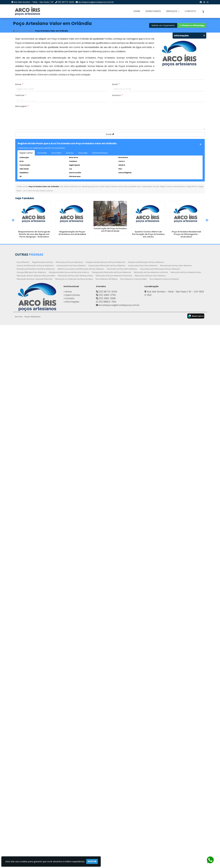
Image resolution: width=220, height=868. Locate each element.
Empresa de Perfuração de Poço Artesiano (146, 805)
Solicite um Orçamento (163, 25)
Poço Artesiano (23, 805)
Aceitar (92, 861)
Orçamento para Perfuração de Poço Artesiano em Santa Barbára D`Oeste (31, 426)
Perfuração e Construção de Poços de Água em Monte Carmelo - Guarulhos (31, 520)
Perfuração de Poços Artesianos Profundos (114, 819)
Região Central (26, 153)
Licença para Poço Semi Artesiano (143, 809)
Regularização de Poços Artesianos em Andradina (31, 262)
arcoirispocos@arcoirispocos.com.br (96, 2)
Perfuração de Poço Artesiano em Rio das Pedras (31, 781)
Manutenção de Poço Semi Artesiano (176, 809)
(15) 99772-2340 (66, 2)
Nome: (19, 84)
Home (137, 11)
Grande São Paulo (100, 153)
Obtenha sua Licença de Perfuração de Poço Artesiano (81, 812)
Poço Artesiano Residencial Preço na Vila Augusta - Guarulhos (31, 360)
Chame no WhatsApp (192, 25)
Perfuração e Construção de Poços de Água (74, 822)
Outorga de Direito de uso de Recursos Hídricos (69, 815)
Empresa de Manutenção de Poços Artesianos (106, 805)
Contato (190, 11)
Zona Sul (70, 153)
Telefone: (21, 95)
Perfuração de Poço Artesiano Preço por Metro (36, 819)
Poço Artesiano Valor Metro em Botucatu (31, 584)
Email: (116, 84)
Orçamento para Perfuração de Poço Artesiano (160, 812)
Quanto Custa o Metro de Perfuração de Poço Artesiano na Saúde (31, 619)
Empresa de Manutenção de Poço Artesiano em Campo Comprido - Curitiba (31, 685)
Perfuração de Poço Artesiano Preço (186, 815)
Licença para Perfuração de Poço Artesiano (107, 809)
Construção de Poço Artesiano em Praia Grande (31, 293)
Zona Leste (83, 153)
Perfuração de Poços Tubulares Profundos (35, 822)
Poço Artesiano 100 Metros (107, 822)
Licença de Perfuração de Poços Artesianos (35, 809)
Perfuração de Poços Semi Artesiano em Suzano (31, 650)
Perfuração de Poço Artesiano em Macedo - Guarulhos (31, 391)
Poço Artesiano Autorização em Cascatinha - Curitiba (31, 552)
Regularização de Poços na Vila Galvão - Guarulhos (31, 458)
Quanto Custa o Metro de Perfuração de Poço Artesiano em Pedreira (31, 751)
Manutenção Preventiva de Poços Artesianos (36, 812)
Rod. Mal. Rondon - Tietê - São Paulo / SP (34, 2)
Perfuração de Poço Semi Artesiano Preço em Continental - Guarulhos (31, 486)
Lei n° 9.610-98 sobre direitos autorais (38, 191)
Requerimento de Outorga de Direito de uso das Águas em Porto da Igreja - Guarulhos (31, 230)
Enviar (110, 134)
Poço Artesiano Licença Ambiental (164, 822)
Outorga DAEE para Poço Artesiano (31, 815)
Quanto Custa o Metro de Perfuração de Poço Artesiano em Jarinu (31, 327)
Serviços (173, 11)
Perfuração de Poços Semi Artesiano (150, 819)
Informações (72, 845)
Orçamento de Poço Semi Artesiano (122, 812)
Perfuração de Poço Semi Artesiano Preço (75, 819)
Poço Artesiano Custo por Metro (134, 822)
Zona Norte (42, 153)
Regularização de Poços (43, 805)
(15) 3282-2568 (107, 841)
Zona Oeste (56, 153)
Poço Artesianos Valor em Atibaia (31, 716)
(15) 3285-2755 (107, 838)
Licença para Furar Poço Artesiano (71, 809)
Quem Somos (153, 11)
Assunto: (117, 95)
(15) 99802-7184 (107, 845)
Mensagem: (22, 106)
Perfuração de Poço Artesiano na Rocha (151, 815)
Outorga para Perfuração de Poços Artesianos (111, 815)
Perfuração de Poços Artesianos (69, 805)
